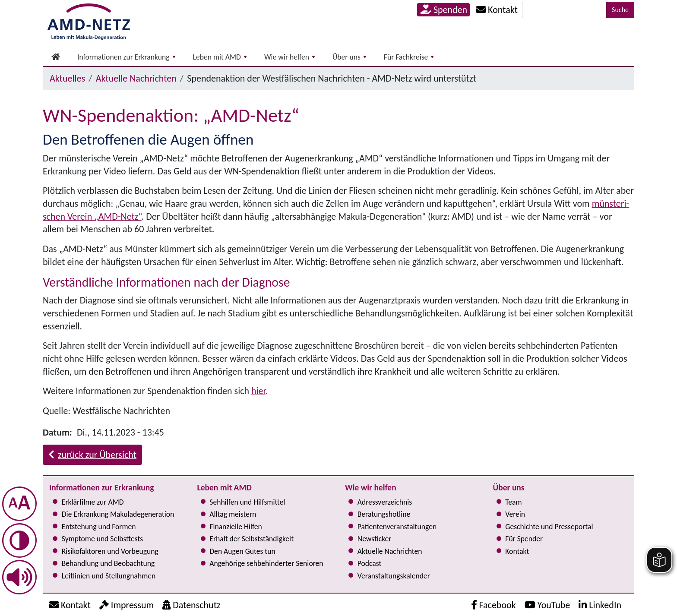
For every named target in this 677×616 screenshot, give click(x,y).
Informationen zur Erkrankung (127, 57)
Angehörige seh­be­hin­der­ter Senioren (266, 563)
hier (258, 391)
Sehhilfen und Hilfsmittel (247, 502)
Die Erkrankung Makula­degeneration (118, 514)
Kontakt (517, 551)
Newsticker (375, 539)
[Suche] (564, 10)
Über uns (350, 57)
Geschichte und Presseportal (549, 527)
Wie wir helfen (290, 57)
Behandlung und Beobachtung (108, 563)
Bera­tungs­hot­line (384, 514)
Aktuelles (67, 78)
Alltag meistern (233, 514)
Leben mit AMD (220, 57)
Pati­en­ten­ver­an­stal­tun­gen (397, 527)
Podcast (370, 563)
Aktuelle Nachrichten (136, 78)
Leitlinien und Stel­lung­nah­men (109, 576)
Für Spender (524, 539)
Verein (515, 514)
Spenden (444, 10)
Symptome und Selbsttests (102, 539)
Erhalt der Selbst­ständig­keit (252, 539)
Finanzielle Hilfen (236, 527)
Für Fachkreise (409, 57)
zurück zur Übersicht (92, 455)
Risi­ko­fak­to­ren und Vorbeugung (110, 551)
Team (513, 502)
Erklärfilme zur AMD (93, 502)
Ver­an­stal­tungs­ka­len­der (394, 576)
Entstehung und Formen (99, 527)
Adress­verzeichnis (385, 502)
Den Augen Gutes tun (242, 551)
